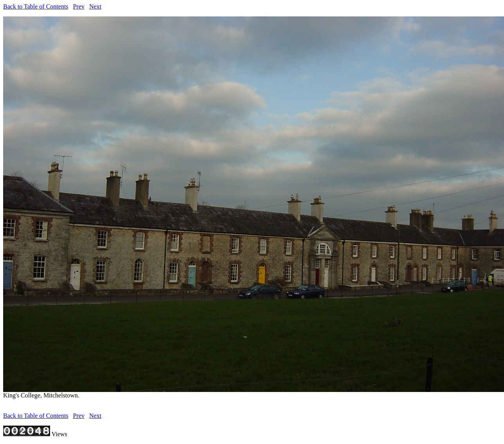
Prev (79, 6)
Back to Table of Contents (36, 6)
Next (95, 6)
